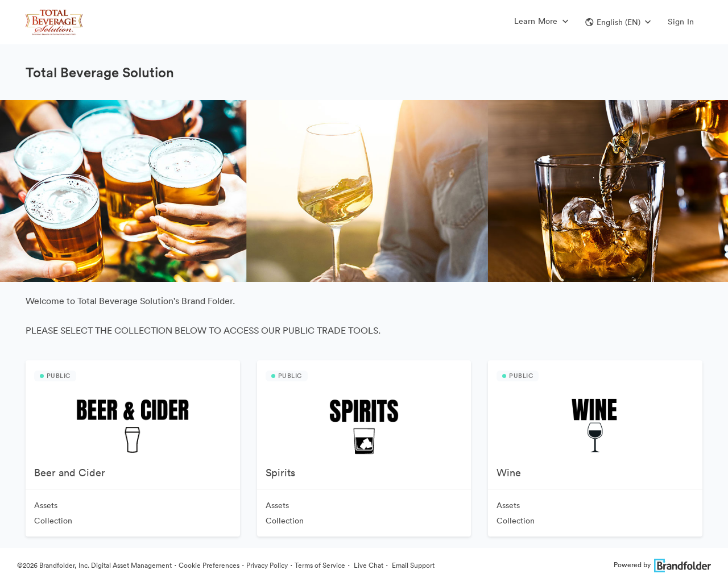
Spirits (280, 473)
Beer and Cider (70, 473)
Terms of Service (320, 565)
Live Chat (368, 565)
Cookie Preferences (209, 565)
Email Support (412, 565)
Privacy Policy (267, 565)
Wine (509, 473)
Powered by (662, 565)
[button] (618, 22)
